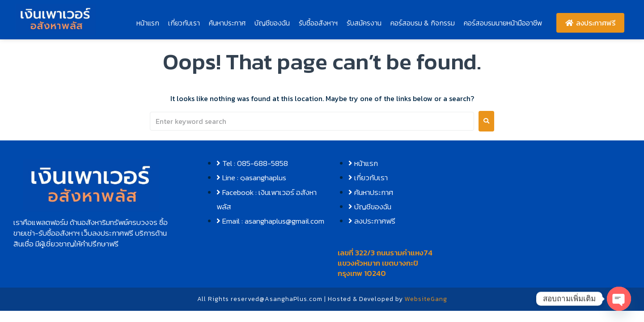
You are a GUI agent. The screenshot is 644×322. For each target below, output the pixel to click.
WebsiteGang (426, 299)
